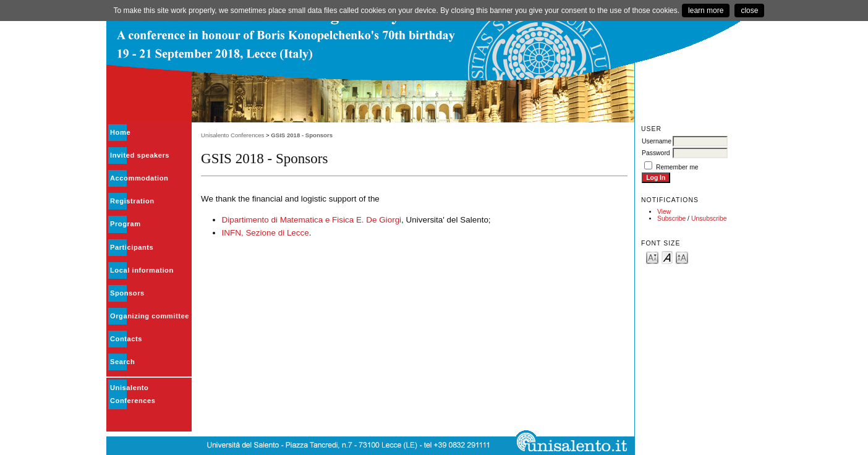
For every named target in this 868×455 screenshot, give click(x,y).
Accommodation (139, 178)
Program (126, 224)
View (664, 212)
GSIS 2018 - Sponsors (302, 135)
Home (120, 132)
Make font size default (667, 257)
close (749, 11)
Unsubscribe (709, 219)
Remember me (677, 167)
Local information (142, 270)
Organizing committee (150, 316)
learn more (706, 11)
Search (122, 362)
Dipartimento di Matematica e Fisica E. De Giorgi (312, 220)
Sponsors (127, 293)
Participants (132, 247)
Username (657, 141)
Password (656, 153)
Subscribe (671, 219)
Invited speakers (140, 155)
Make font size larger (682, 257)
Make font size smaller (652, 257)
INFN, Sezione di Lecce (266, 233)
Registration (132, 201)
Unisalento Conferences (232, 135)
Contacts (126, 339)
